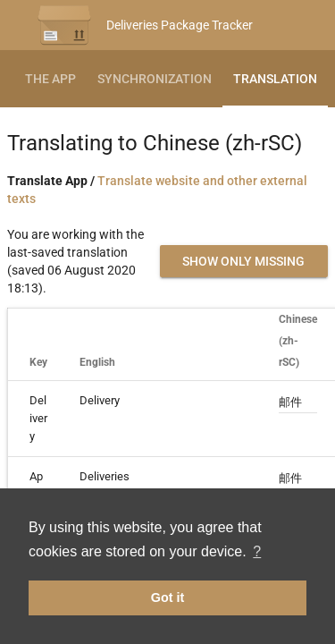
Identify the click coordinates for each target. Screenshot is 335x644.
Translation (275, 79)
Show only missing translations (243, 266)
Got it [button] (168, 597)
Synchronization (155, 79)
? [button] (257, 551)
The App (50, 79)
